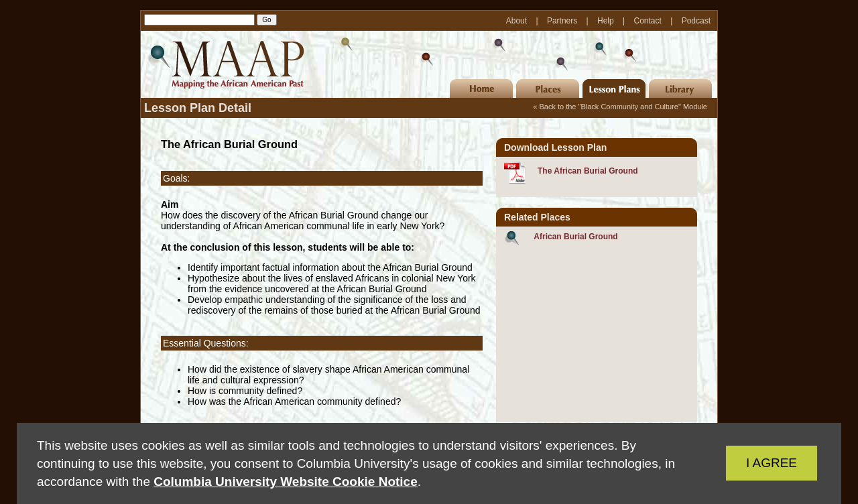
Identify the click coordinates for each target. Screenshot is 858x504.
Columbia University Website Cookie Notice (285, 482)
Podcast (696, 21)
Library (680, 88)
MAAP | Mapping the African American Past (225, 64)
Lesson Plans (614, 88)
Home (481, 88)
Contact (649, 21)
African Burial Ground (575, 237)
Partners (563, 21)
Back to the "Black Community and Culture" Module (623, 107)
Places (548, 88)
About (518, 21)
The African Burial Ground (588, 171)
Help (607, 21)
